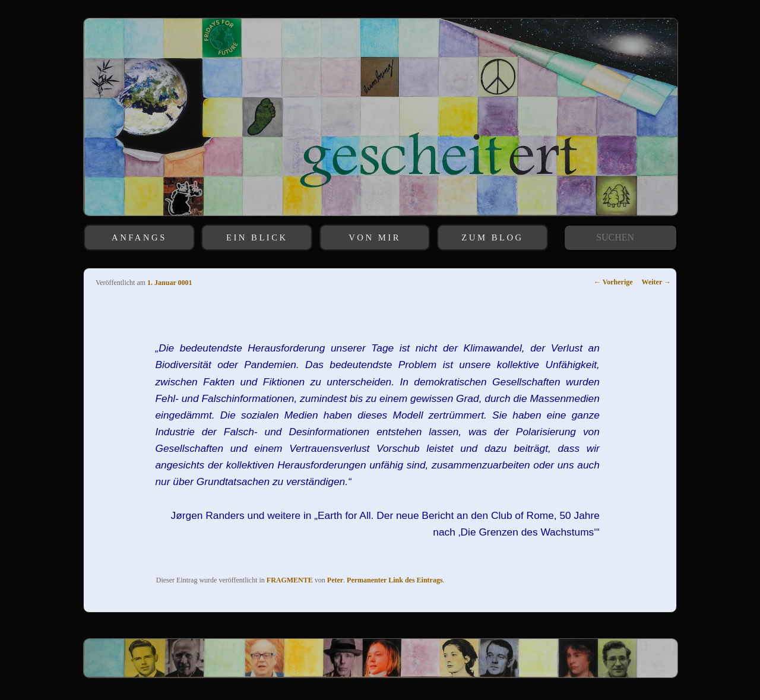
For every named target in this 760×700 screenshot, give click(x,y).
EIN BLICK (257, 237)
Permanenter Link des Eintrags (395, 580)
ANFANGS (139, 237)
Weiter (656, 282)
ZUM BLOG (492, 237)
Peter (335, 580)
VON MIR (375, 237)
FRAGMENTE (290, 580)
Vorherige (613, 282)
